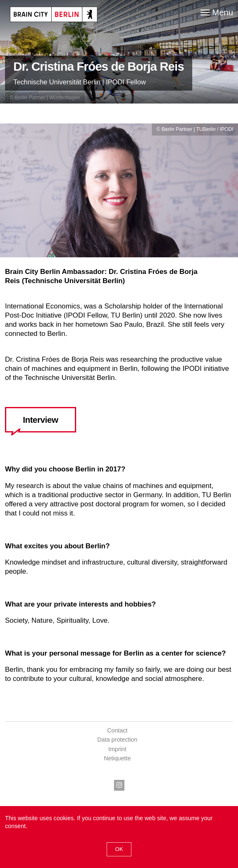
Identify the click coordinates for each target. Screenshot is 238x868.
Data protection (117, 740)
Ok (119, 849)
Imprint (117, 749)
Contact (118, 730)
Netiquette (118, 758)
